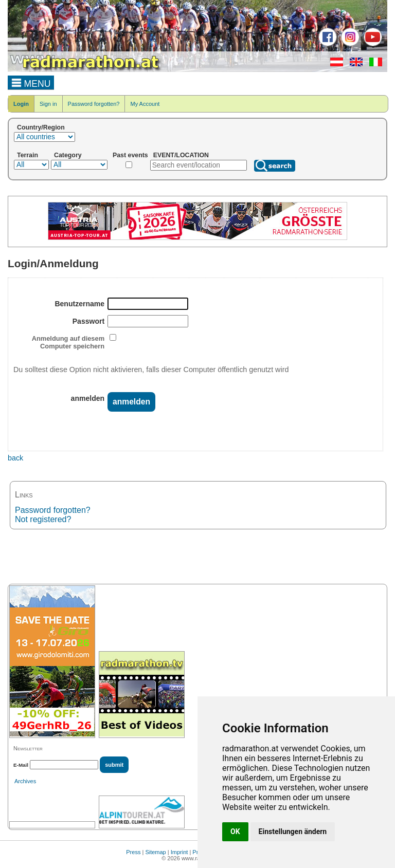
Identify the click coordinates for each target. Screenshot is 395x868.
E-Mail (21, 765)
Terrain (28, 155)
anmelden (88, 398)
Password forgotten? (94, 104)
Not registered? (43, 519)
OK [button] (235, 832)
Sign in (48, 104)
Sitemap (155, 852)
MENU (31, 82)
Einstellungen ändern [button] (293, 832)
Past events (130, 155)
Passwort (88, 321)
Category (68, 155)
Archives (25, 781)
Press (133, 852)
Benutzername (79, 304)
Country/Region (41, 127)
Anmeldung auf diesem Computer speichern (68, 342)
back (15, 458)
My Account (145, 104)
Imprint (179, 852)
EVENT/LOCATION (181, 155)
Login (21, 104)
